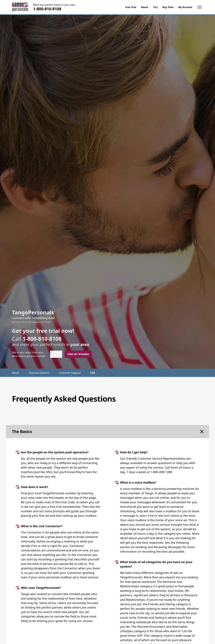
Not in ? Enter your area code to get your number (29, 354)
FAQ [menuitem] (155, 7)
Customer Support (70, 373)
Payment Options (39, 373)
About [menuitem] (145, 7)
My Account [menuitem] (185, 7)
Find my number (78, 354)
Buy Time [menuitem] (168, 7)
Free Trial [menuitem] (131, 7)
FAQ (93, 373)
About (16, 373)
